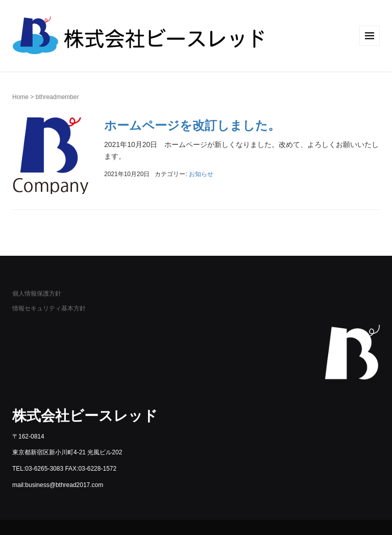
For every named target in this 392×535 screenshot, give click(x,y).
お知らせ (201, 174)
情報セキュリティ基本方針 (49, 308)
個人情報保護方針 (37, 294)
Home (20, 97)
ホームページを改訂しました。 (192, 125)
